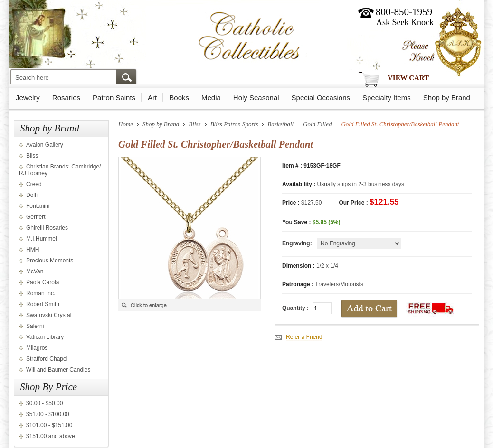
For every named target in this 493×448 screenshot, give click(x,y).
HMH (33, 250)
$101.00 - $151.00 (49, 425)
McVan (35, 271)
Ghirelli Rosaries (47, 228)
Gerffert (36, 217)
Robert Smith (43, 304)
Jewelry (28, 98)
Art (152, 98)
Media (211, 98)
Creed (34, 184)
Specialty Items (387, 98)
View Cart (408, 78)
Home (126, 124)
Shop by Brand (447, 98)
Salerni (35, 326)
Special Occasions (321, 98)
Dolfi (32, 195)
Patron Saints (114, 98)
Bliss (32, 156)
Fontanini (38, 206)
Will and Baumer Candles (58, 370)
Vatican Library (45, 337)
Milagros (37, 348)
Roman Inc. (41, 293)
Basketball (280, 124)
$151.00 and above (51, 436)
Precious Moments (50, 261)
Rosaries (66, 98)
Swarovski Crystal (49, 315)
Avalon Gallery (45, 145)
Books (179, 98)
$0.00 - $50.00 (44, 403)
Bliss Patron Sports (234, 124)
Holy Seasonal (256, 98)
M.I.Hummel (42, 239)
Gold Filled (317, 124)
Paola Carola (43, 282)
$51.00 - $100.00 (48, 414)
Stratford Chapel (47, 359)
